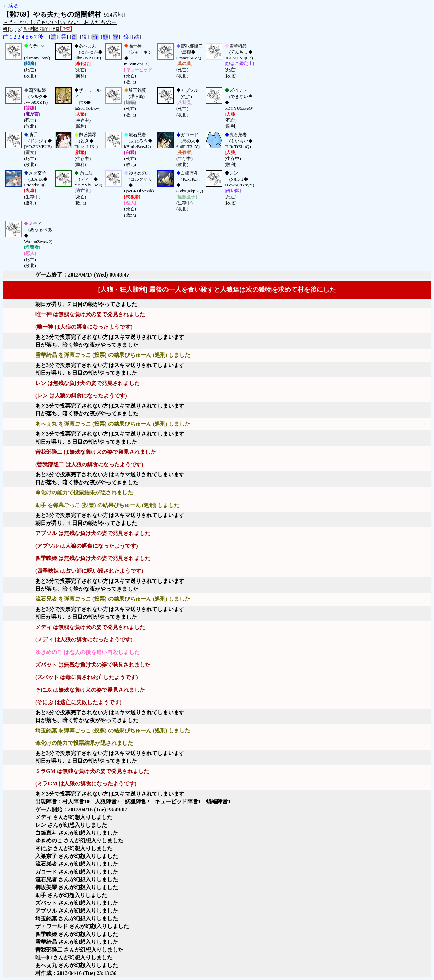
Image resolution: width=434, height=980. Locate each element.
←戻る (11, 6)
